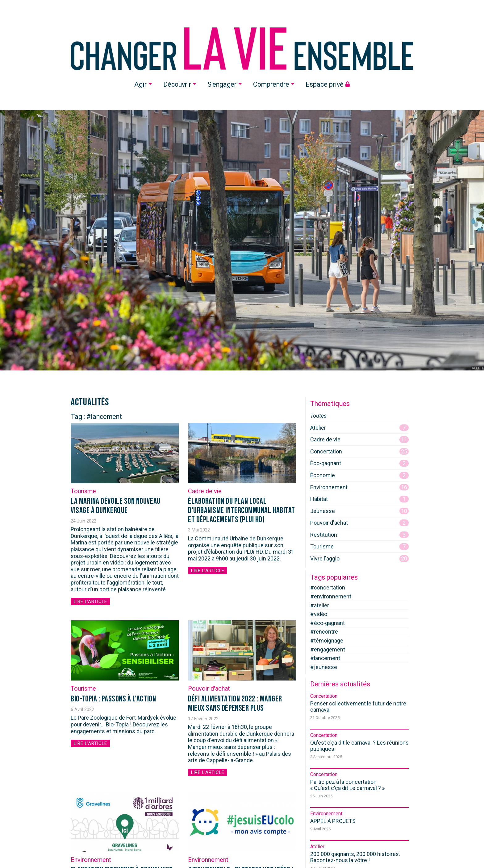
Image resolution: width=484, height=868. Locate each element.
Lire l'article (92, 601)
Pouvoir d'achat (209, 689)
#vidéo (319, 614)
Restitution (359, 535)
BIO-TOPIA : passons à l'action (113, 699)
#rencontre (324, 632)
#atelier (320, 605)
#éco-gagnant (328, 623)
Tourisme (83, 491)
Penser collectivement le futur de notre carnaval (358, 707)
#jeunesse (324, 667)
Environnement (91, 860)
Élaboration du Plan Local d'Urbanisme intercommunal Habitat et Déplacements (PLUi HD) (242, 510)
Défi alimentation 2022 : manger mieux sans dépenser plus (235, 704)
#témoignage (327, 641)
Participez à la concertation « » (347, 785)
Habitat (359, 499)
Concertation (359, 452)
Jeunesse (359, 511)
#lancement (325, 658)
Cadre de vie (205, 491)
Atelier (359, 428)
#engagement (328, 649)
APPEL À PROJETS (333, 821)
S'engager (222, 84)
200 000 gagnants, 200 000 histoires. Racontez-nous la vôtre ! (355, 857)
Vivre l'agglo (359, 559)
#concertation (328, 587)
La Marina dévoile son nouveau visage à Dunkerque (116, 506)
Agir (140, 84)
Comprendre (271, 84)
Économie (359, 475)
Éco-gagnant (359, 463)
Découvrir (177, 84)
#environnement (331, 596)
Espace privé (328, 84)
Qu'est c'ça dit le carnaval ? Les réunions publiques (359, 746)
